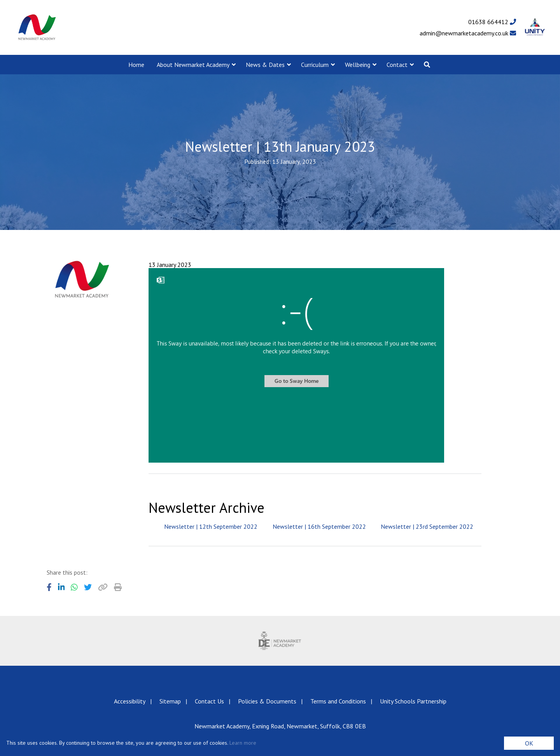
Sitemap (170, 701)
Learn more (243, 743)
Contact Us (209, 701)
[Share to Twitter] (88, 587)
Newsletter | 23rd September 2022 (427, 526)
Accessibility (130, 701)
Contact (397, 65)
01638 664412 (492, 22)
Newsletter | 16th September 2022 (319, 526)
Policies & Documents (267, 701)
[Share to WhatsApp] (74, 587)
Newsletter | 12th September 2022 (211, 526)
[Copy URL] (103, 587)
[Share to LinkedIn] (61, 587)
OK (529, 743)
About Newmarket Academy (193, 65)
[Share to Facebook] (49, 587)
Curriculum (315, 65)
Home (136, 65)
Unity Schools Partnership (413, 701)
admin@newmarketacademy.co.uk (468, 33)
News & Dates (265, 65)
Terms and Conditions (338, 701)
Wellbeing (358, 65)
